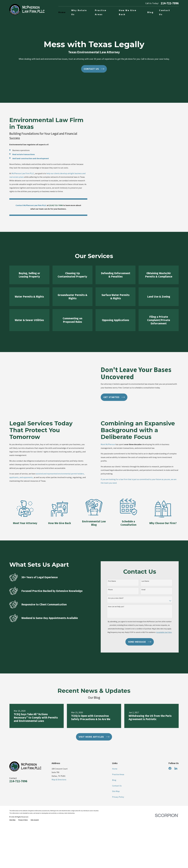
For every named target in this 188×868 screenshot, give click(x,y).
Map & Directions (59, 813)
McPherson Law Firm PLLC (20, 173)
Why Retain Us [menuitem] (79, 12)
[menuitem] (12, 853)
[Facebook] (170, 802)
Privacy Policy (118, 830)
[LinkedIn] (176, 802)
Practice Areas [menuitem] (101, 12)
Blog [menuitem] (150, 12)
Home (115, 802)
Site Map (116, 825)
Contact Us (117, 819)
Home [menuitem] (62, 12)
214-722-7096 (170, 3)
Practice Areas (118, 808)
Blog (114, 813)
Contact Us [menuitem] (165, 12)
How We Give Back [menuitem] (128, 12)
